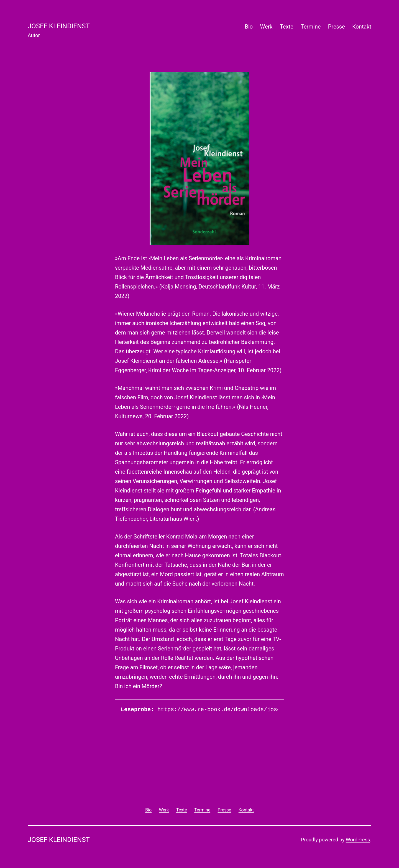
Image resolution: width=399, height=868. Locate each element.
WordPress (358, 840)
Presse (337, 27)
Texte (287, 27)
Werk (266, 27)
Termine (311, 27)
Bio (249, 27)
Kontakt (362, 27)
